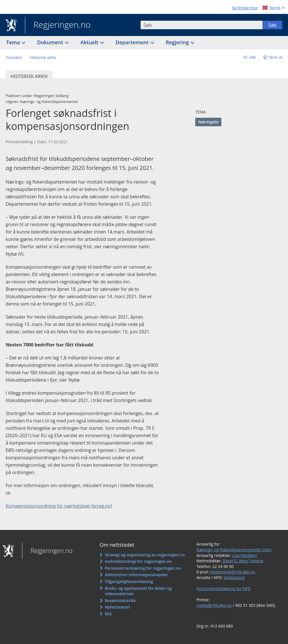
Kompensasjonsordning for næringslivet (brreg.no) (59, 506)
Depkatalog (234, 577)
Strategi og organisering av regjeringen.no (145, 555)
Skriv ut (276, 57)
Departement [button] (133, 42)
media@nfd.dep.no (214, 605)
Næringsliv (208, 122)
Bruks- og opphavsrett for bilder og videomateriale (138, 591)
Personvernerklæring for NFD (224, 589)
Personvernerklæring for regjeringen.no (143, 568)
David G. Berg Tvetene (243, 561)
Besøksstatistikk (120, 600)
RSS (108, 614)
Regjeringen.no (58, 25)
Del (252, 57)
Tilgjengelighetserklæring (129, 581)
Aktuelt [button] (90, 42)
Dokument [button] (51, 42)
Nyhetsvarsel (117, 607)
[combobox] (202, 25)
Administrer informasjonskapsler (136, 575)
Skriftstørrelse (245, 8)
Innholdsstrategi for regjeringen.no (138, 561)
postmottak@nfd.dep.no (233, 572)
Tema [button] (14, 42)
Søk (272, 25)
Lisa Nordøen (245, 555)
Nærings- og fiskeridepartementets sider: (234, 550)
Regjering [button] (178, 42)
